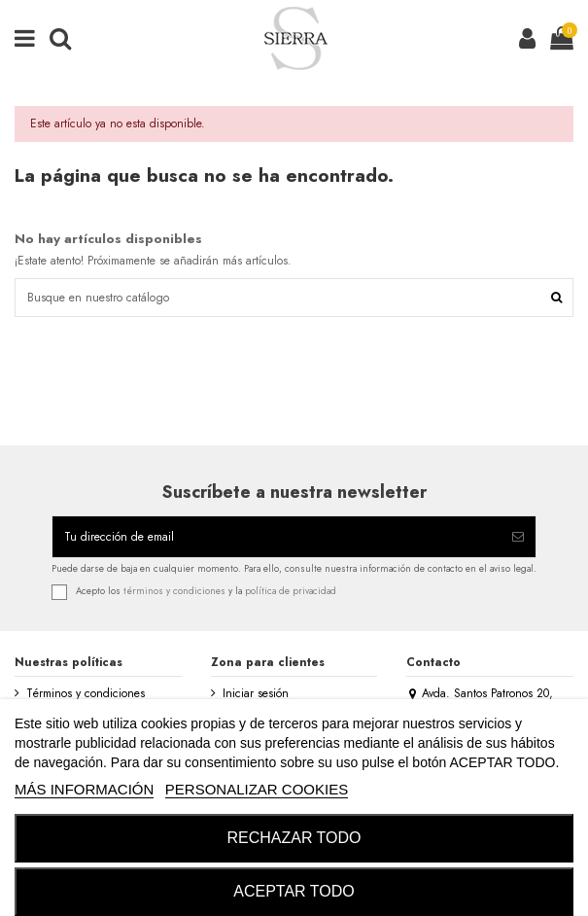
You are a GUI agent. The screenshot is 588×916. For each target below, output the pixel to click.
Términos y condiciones (86, 694)
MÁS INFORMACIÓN (84, 789)
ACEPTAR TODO (294, 891)
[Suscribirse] (518, 537)
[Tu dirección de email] (277, 537)
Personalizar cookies (257, 789)
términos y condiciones (174, 591)
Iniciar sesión (256, 694)
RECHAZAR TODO (294, 838)
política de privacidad (291, 591)
